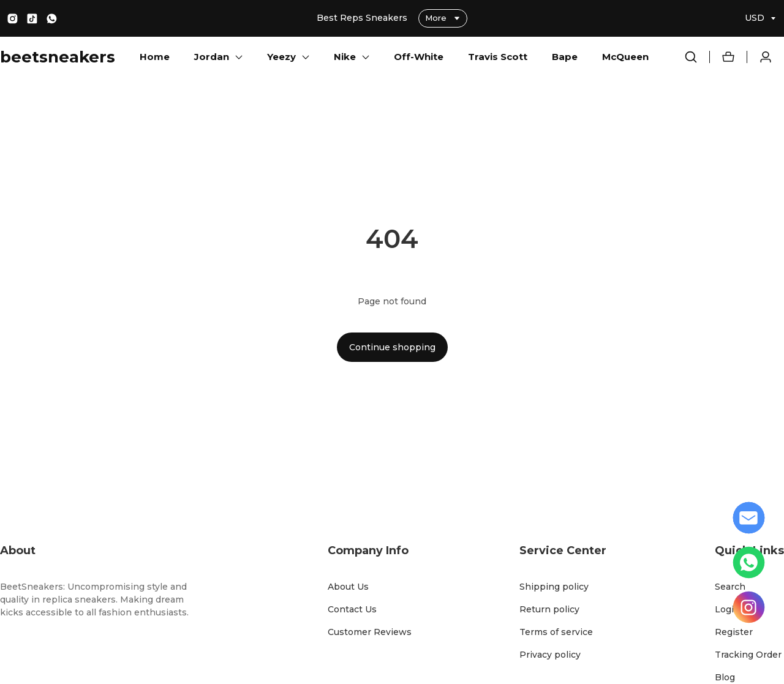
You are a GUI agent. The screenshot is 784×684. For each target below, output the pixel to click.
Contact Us (352, 609)
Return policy (549, 609)
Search (730, 587)
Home (155, 57)
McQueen (625, 57)
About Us (348, 587)
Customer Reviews (370, 632)
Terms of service (556, 632)
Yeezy (281, 57)
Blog (725, 677)
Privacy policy (550, 655)
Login (727, 609)
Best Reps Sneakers (363, 18)
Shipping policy (554, 587)
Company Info (368, 551)
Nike (345, 57)
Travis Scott (498, 57)
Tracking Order (748, 655)
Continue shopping (392, 347)
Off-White (419, 57)
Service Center (563, 551)
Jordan (212, 57)
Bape (565, 57)
